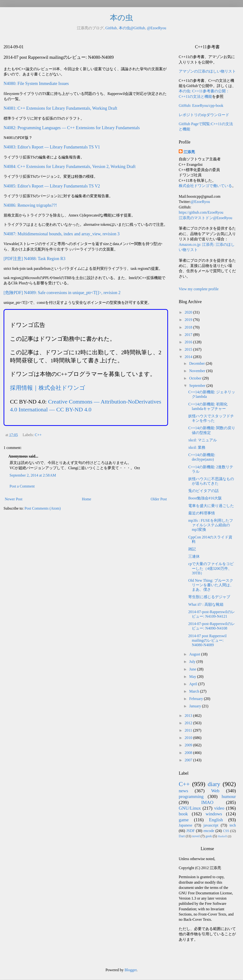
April (194, 684)
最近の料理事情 (202, 513)
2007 (189, 760)
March (195, 691)
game (184, 820)
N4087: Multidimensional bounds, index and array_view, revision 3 (62, 234)
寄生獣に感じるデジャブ (209, 597)
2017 (189, 335)
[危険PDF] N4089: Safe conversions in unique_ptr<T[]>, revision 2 (62, 293)
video (219, 808)
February (197, 699)
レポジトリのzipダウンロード (204, 115)
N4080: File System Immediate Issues (36, 84)
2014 (189, 357)
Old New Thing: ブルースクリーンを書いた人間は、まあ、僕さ (211, 585)
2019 (189, 320)
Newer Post (14, 499)
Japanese (186, 825)
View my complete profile (199, 289)
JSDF (191, 831)
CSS (226, 831)
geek (209, 836)
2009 (189, 745)
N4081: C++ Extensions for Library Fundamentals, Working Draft (60, 108)
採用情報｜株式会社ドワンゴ (48, 388)
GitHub (111, 28)
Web (215, 791)
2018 (189, 327)
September (198, 386)
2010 (189, 738)
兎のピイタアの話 (203, 491)
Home (87, 499)
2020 (189, 312)
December (198, 363)
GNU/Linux (190, 808)
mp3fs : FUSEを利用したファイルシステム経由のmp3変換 (211, 525)
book (183, 814)
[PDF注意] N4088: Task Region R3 (34, 259)
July (193, 662)
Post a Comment (22, 486)
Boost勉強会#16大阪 (205, 498)
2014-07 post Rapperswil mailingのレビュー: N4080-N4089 (207, 640)
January (196, 706)
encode (209, 831)
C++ (38, 435)
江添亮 (189, 152)
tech (233, 825)
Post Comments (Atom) (43, 508)
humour (229, 796)
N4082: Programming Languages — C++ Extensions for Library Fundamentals (72, 128)
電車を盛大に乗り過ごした (211, 506)
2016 (189, 342)
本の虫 (121, 18)
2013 (189, 716)
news (183, 791)
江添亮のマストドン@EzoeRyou (206, 218)
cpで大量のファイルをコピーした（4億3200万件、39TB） (211, 568)
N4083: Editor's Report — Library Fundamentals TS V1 (52, 147)
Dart (182, 836)
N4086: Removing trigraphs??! (30, 205)
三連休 (194, 556)
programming (191, 796)
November (198, 371)
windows (214, 814)
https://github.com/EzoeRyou (201, 212)
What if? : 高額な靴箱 (206, 604)
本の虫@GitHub (132, 28)
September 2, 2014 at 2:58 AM (33, 475)
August (195, 654)
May (193, 677)
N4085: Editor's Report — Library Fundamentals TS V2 (52, 186)
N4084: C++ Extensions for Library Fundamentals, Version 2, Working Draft (70, 167)
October (196, 378)
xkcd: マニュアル (203, 440)
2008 (189, 753)
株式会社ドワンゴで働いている (205, 186)
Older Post (159, 499)
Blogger (131, 970)
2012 (189, 723)
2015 (189, 349)
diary (214, 784)
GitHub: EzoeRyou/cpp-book (201, 106)
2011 (189, 730)
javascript (211, 825)
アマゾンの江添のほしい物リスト (207, 71)
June (193, 669)
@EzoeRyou (156, 28)
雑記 (192, 549)
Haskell (222, 836)
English (216, 820)
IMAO (207, 802)
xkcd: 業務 (197, 447)
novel (196, 836)
